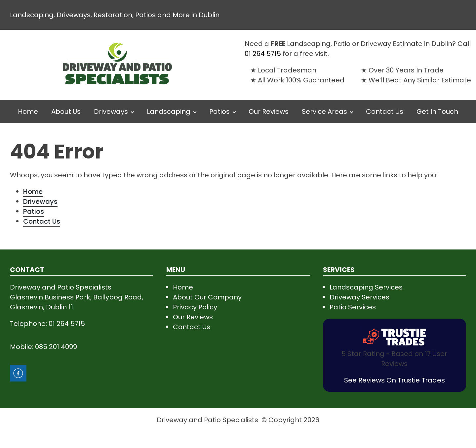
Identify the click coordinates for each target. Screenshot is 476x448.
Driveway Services (359, 297)
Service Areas (324, 112)
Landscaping (169, 112)
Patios (219, 112)
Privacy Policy (195, 307)
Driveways (111, 112)
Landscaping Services (366, 287)
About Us (66, 112)
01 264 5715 (263, 54)
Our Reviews (269, 112)
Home (28, 112)
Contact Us (385, 112)
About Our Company (207, 297)
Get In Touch (437, 112)
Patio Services (353, 307)
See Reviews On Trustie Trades (395, 380)
